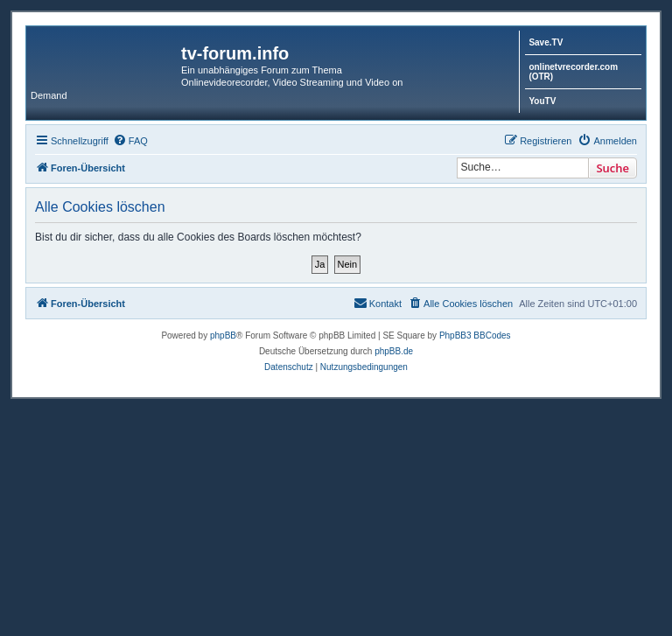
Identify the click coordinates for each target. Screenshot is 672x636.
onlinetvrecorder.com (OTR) (573, 72)
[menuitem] (130, 141)
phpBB (223, 335)
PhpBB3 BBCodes (475, 335)
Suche (612, 168)
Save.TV (546, 42)
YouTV (542, 101)
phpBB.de (394, 351)
